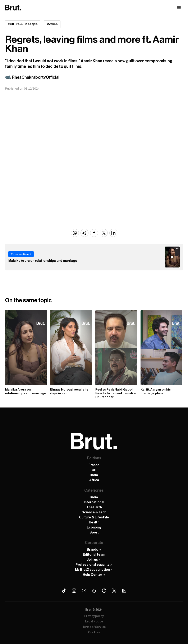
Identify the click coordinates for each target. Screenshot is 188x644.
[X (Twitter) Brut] (114, 591)
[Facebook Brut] (104, 591)
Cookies (94, 632)
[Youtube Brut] (84, 591)
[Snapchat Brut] (94, 591)
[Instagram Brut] (74, 591)
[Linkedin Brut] (124, 591)
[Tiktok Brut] (64, 591)
